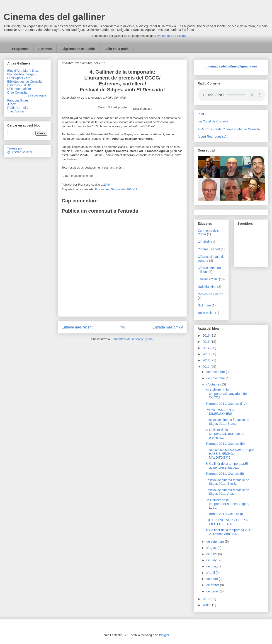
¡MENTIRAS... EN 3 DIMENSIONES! (220, 412)
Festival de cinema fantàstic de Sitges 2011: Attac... (227, 492)
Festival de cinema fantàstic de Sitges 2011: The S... (227, 482)
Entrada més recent (77, 327)
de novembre (216, 378)
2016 (207, 336)
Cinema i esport (209, 249)
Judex (11, 104)
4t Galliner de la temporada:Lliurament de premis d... (225, 434)
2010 (207, 599)
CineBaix (204, 242)
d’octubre (213, 384)
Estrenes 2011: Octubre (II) (225, 474)
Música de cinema (210, 294)
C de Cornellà (17, 92)
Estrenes (45, 49)
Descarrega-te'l (142, 109)
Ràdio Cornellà (18, 108)
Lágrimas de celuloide (78, 49)
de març (212, 579)
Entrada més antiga (168, 327)
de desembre (216, 372)
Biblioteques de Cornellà (24, 82)
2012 (207, 360)
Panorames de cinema (172, 36)
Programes (20, 49)
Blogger (164, 635)
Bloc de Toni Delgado (22, 74)
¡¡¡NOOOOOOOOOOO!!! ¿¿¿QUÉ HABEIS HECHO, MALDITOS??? (230, 454)
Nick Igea (204, 305)
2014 (207, 348)
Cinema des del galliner (54, 17)
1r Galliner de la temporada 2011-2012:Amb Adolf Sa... (229, 532)
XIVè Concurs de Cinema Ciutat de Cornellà (229, 129)
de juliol (212, 554)
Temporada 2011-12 (124, 189)
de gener (213, 591)
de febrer (213, 585)
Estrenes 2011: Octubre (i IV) (226, 404)
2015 (207, 342)
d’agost (212, 548)
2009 (207, 605)
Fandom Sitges (18, 100)
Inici (123, 327)
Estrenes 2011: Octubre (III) (225, 444)
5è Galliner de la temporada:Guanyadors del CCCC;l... (227, 394)
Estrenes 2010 (208, 279)
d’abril (211, 573)
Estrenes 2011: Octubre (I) (224, 514)
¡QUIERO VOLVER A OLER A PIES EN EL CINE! (227, 522)
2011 (207, 367)
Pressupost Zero (19, 78)
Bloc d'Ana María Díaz (23, 71)
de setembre (216, 542)
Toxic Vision (16, 111)
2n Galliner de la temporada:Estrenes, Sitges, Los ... (227, 504)
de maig (212, 566)
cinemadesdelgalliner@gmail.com (231, 66)
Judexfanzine (207, 287)
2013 (207, 354)
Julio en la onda (117, 49)
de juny (212, 560)
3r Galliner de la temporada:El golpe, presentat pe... (227, 466)
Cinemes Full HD (19, 85)
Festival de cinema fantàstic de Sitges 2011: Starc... (227, 422)
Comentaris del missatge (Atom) (133, 339)
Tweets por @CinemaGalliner (20, 150)
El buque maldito (19, 89)
